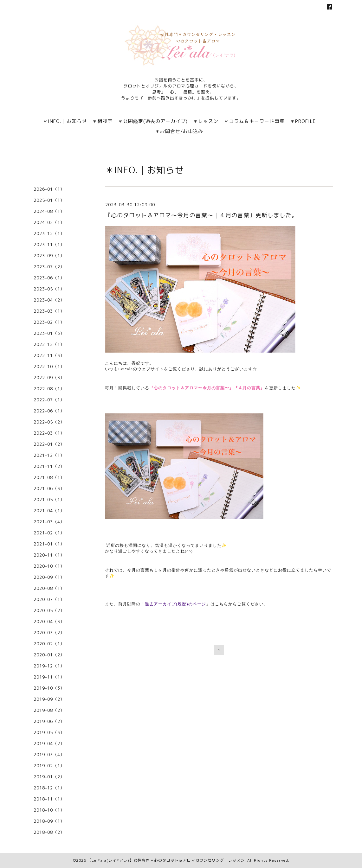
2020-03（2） (49, 633)
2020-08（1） (49, 588)
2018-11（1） (49, 799)
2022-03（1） (49, 433)
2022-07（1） (49, 400)
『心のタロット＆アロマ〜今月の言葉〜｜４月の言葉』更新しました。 (201, 215)
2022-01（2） (49, 444)
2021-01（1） (49, 544)
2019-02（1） (49, 766)
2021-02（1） (49, 533)
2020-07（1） (49, 599)
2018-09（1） (49, 821)
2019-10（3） (49, 688)
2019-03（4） (49, 755)
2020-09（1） (49, 577)
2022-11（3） (49, 355)
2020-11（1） (49, 555)
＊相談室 (102, 121)
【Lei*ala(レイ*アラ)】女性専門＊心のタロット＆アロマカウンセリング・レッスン (166, 860)
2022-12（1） (49, 344)
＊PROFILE (303, 121)
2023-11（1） (49, 245)
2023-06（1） (49, 278)
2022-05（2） (49, 422)
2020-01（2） (49, 655)
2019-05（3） (49, 732)
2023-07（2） (49, 267)
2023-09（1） (49, 256)
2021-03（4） (49, 522)
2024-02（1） (49, 222)
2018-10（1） (49, 810)
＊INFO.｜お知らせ (65, 121)
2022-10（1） (49, 367)
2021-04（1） (49, 511)
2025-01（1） (49, 200)
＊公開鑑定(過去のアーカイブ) (153, 121)
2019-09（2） (49, 699)
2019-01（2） (49, 777)
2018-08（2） (49, 832)
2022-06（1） (49, 411)
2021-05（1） (49, 500)
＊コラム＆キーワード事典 (254, 121)
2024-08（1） (49, 211)
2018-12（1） (49, 788)
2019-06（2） (49, 721)
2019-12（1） (49, 666)
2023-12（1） (49, 233)
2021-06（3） (49, 488)
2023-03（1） (49, 311)
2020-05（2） (49, 610)
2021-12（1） (49, 455)
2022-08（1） (49, 389)
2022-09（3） (49, 378)
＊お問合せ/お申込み (179, 131)
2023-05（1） (49, 289)
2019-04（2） (49, 744)
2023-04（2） (49, 300)
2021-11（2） (49, 466)
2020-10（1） (49, 566)
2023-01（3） (49, 333)
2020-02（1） (49, 644)
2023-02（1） (49, 322)
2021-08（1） (49, 477)
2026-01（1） (49, 189)
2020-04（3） (49, 622)
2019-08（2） (49, 710)
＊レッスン (206, 121)
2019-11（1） (49, 677)
